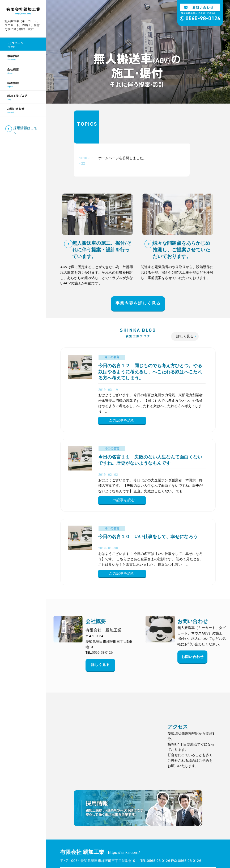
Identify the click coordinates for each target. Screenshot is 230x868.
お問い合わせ (193, 588)
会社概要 (96, 588)
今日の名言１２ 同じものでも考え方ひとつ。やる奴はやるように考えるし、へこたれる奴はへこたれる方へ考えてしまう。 (150, 339)
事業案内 (104, 842)
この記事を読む (122, 387)
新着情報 (182, 842)
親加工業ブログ (78, 849)
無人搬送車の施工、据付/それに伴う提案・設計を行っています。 (102, 217)
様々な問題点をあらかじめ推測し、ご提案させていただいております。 (181, 217)
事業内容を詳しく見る (138, 270)
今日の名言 (112, 324)
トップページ (76, 842)
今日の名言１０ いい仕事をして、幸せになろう (148, 504)
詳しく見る (185, 303)
